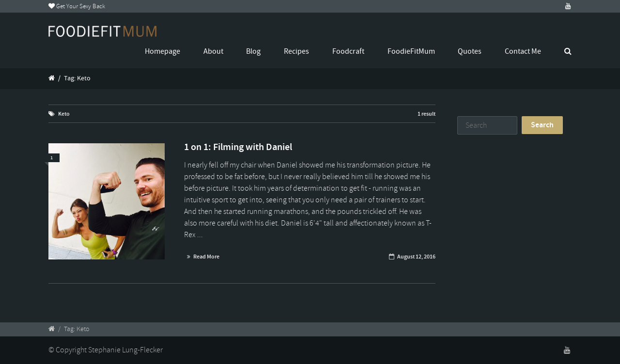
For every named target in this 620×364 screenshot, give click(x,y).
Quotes (470, 51)
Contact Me (523, 51)
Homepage (163, 51)
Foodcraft (348, 51)
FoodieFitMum (411, 51)
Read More (206, 257)
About (213, 51)
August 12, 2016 (416, 257)
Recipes (296, 51)
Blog (253, 51)
